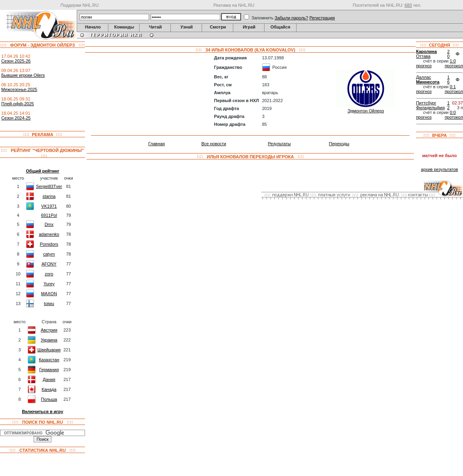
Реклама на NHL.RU (234, 5)
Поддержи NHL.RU (79, 5)
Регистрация (322, 18)
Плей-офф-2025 (18, 104)
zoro (49, 274)
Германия (49, 370)
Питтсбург (426, 103)
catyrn (49, 254)
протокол (454, 66)
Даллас (423, 77)
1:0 (453, 61)
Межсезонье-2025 (19, 89)
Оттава (423, 56)
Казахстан (49, 360)
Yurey (49, 284)
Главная (157, 144)
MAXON (49, 294)
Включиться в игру (42, 412)
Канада (49, 389)
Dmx (49, 224)
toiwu (49, 303)
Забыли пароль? (292, 18)
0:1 (453, 87)
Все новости (214, 144)
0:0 (453, 112)
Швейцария (49, 350)
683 (408, 5)
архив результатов (440, 169)
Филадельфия (430, 108)
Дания (49, 379)
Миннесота (428, 82)
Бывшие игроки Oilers (23, 75)
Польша (49, 399)
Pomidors (49, 244)
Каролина (426, 51)
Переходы (339, 144)
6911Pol (49, 215)
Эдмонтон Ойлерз (366, 111)
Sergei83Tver (49, 186)
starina (49, 196)
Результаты (279, 144)
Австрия (49, 330)
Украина (49, 340)
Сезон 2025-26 (16, 61)
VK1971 (49, 206)
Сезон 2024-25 (16, 118)
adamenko (49, 234)
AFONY (49, 264)
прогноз (424, 66)
